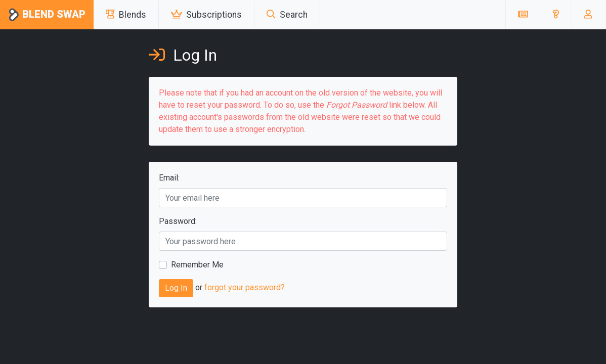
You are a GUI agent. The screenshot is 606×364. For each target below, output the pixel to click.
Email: (169, 178)
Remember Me (197, 265)
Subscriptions (206, 15)
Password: (178, 221)
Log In (176, 288)
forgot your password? (245, 288)
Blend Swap (47, 15)
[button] (556, 15)
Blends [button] (126, 15)
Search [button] (287, 15)
